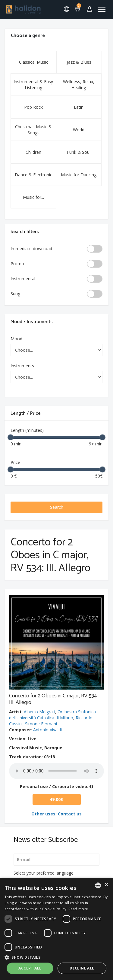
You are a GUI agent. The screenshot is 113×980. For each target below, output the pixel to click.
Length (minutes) (27, 430)
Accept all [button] (30, 968)
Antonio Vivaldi (47, 730)
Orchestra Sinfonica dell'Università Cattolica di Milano (52, 715)
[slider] (11, 437)
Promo (17, 264)
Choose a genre (28, 36)
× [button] (106, 885)
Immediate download (31, 249)
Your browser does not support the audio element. (56, 771)
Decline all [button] (82, 968)
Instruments (22, 366)
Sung (15, 294)
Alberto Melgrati (39, 712)
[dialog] (56, 929)
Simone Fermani (41, 724)
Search (57, 507)
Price (15, 462)
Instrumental (23, 279)
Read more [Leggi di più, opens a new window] (78, 909)
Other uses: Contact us (56, 814)
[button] (56, 957)
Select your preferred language (44, 873)
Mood (16, 339)
